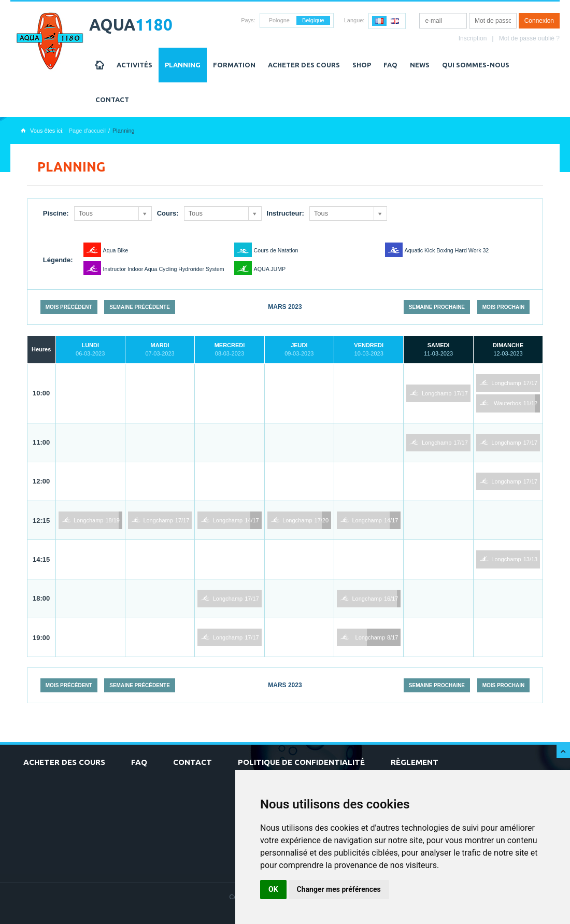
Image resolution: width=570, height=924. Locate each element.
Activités (134, 65)
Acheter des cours (304, 65)
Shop (362, 65)
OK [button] (273, 889)
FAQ (390, 65)
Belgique (313, 20)
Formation (234, 65)
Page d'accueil (87, 131)
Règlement (415, 762)
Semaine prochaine (437, 307)
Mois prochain (504, 307)
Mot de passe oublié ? (529, 38)
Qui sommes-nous (476, 65)
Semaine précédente (140, 307)
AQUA (131, 25)
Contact (112, 99)
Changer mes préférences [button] (339, 889)
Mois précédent (69, 307)
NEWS (420, 65)
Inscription (473, 38)
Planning (183, 65)
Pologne (279, 20)
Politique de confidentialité (301, 762)
